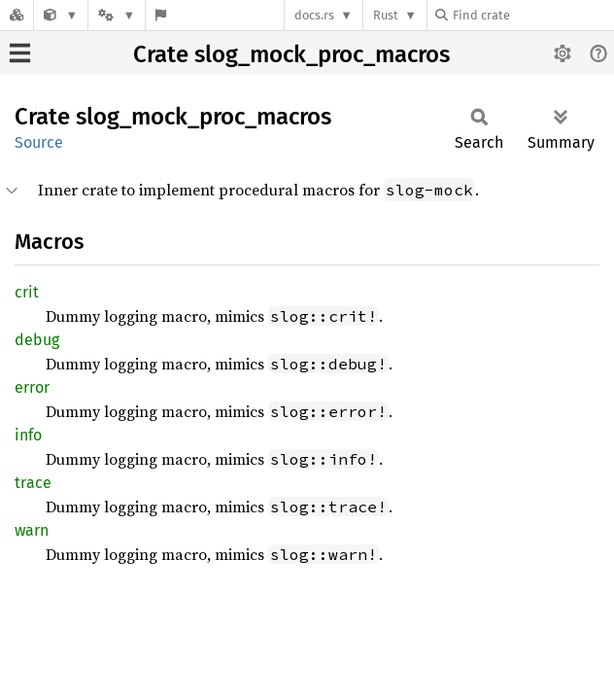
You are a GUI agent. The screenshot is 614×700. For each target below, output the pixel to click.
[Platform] (117, 15)
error (32, 387)
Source (39, 142)
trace (33, 483)
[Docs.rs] (17, 15)
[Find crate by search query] (532, 15)
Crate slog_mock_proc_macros (291, 54)
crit (27, 292)
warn (32, 530)
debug (37, 340)
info (28, 435)
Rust (386, 15)
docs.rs (314, 15)
